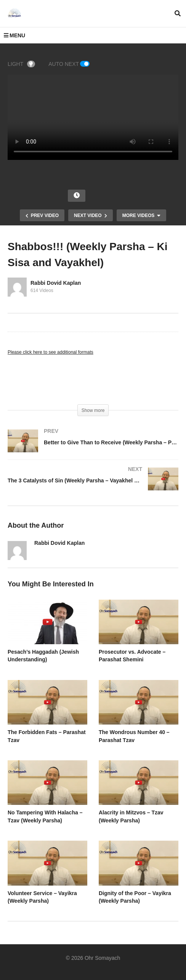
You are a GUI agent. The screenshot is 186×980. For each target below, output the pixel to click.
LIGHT (21, 64)
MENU (14, 35)
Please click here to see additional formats (51, 352)
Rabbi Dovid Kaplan (56, 283)
